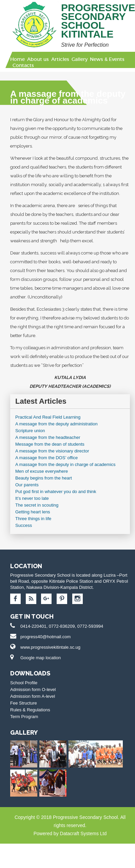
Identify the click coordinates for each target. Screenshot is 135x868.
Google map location (41, 658)
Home (17, 59)
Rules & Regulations (30, 710)
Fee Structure (24, 703)
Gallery (80, 59)
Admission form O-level (33, 689)
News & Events (107, 59)
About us (38, 59)
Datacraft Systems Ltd (83, 833)
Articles (60, 59)
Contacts (23, 65)
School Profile (24, 683)
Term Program (24, 717)
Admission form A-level (33, 696)
